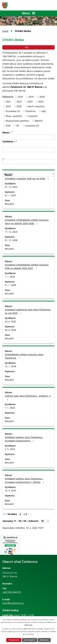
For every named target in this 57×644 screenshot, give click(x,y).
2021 (8, 101)
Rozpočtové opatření (17, 121)
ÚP (18, 126)
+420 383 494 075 (12, 592)
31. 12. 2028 (11, 240)
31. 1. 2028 (10, 285)
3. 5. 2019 (10, 449)
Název (7, 133)
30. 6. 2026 (10, 330)
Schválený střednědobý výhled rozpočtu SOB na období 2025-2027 (27, 266)
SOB (8, 126)
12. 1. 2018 (10, 366)
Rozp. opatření (14, 116)
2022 (19, 101)
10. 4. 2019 (10, 491)
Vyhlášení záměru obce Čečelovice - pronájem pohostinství (24, 439)
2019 (31, 97)
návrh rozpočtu (36, 106)
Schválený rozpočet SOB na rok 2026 (27, 179)
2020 (42, 97)
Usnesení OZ (32, 126)
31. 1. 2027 (10, 195)
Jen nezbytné (30, 640)
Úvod (5, 31)
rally (44, 111)
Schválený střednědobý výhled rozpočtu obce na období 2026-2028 (27, 222)
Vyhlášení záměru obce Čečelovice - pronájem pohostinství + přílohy (25, 480)
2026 (19, 106)
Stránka (12, 514)
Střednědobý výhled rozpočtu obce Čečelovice (24, 356)
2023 (30, 101)
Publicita (31, 111)
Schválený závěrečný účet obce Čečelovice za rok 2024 (28, 311)
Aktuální (9, 204)
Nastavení (44, 640)
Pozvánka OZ (13, 111)
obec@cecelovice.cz (13, 603)
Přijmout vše (14, 640)
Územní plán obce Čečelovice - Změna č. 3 (28, 397)
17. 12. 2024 (11, 232)
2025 (8, 106)
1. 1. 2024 (10, 277)
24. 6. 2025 (10, 321)
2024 (41, 101)
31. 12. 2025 (11, 187)
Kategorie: (8, 96)
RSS (39, 47)
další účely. (28, 625)
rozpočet (33, 116)
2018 (20, 97)
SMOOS (39, 121)
